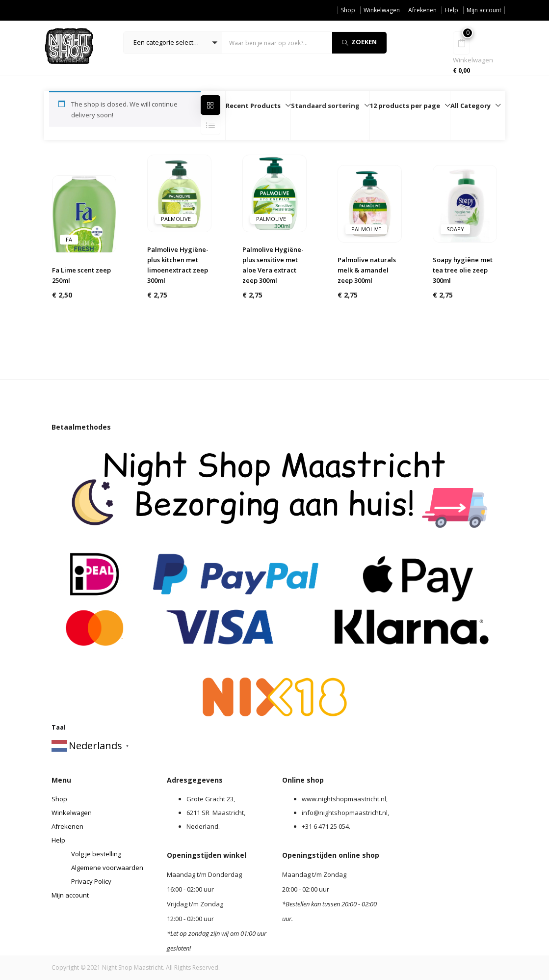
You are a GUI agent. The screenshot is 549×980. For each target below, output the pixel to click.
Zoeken (359, 42)
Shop (348, 10)
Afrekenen (422, 10)
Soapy (455, 229)
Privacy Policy (91, 881)
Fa (69, 239)
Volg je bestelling (96, 854)
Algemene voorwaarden (107, 868)
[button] (173, 43)
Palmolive (176, 219)
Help (452, 10)
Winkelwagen (382, 10)
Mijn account (484, 10)
